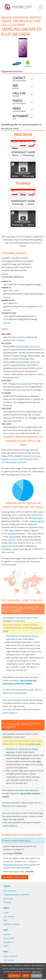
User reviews (9, 916)
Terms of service (10, 956)
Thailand (36, 399)
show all (5, 274)
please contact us (10, 712)
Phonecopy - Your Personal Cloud (18, 7)
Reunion (37, 430)
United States (29, 540)
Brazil (35, 533)
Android (7, 934)
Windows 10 (9, 942)
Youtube (16, 924)
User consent (9, 960)
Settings (36, 976)
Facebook (7, 924)
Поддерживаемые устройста (16, 894)
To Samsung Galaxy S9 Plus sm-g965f (23, 197)
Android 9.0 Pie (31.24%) (12, 459)
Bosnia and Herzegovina (20, 384)
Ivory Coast (17, 337)
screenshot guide (33, 744)
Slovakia (11, 533)
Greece (12, 537)
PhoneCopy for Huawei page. (15, 693)
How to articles (10, 891)
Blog (5, 920)
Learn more (37, 972)
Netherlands (38, 518)
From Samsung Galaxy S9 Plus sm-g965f (23, 148)
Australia (11, 540)
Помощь (7, 902)
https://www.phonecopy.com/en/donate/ (20, 865)
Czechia (34, 515)
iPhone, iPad (9, 938)
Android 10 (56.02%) (32, 456)
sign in (28, 841)
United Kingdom (36, 521)
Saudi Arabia (7, 546)
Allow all (14, 976)
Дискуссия (8, 898)
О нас (6, 912)
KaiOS (6, 946)
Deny (26, 976)
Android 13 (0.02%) (18, 462)
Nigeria (12, 530)
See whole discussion (15, 877)
